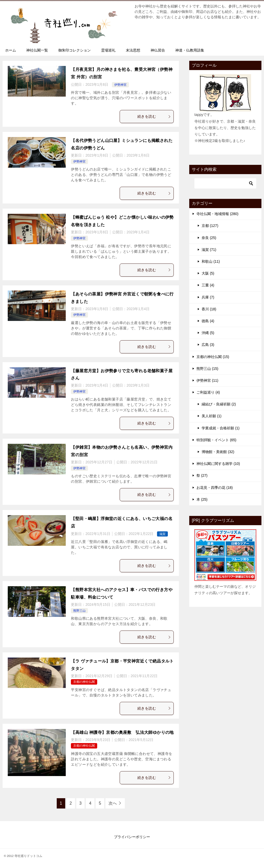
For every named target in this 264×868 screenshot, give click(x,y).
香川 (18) (209, 309)
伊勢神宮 (120, 85)
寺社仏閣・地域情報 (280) (217, 214)
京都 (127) (210, 226)
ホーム (11, 50)
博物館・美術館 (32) (218, 452)
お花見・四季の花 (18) (215, 488)
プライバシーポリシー (132, 837)
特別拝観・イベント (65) (216, 440)
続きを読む (154, 116)
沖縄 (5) (208, 333)
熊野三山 (79, 611)
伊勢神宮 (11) (207, 380)
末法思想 (133, 50)
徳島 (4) (208, 321)
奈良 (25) (209, 238)
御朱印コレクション (75, 50)
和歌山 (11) (211, 261)
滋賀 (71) (209, 250)
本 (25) (202, 499)
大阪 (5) (208, 273)
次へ (113, 803)
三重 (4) (208, 285)
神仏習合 (158, 50)
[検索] (225, 183)
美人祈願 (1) (212, 416)
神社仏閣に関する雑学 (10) (218, 464)
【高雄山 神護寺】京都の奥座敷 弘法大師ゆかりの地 (122, 732)
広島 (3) (208, 345)
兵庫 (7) (208, 297)
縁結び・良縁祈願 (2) (219, 404)
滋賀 (162, 534)
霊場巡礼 (108, 50)
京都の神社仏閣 (84, 682)
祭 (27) (202, 475)
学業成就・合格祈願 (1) (221, 428)
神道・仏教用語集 (190, 50)
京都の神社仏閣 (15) (213, 357)
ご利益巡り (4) (208, 392)
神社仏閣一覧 (37, 50)
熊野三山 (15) (207, 369)
